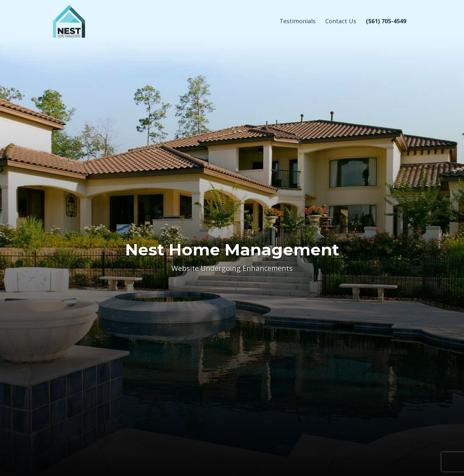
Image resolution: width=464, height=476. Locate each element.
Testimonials (298, 21)
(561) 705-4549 (386, 21)
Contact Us (341, 21)
